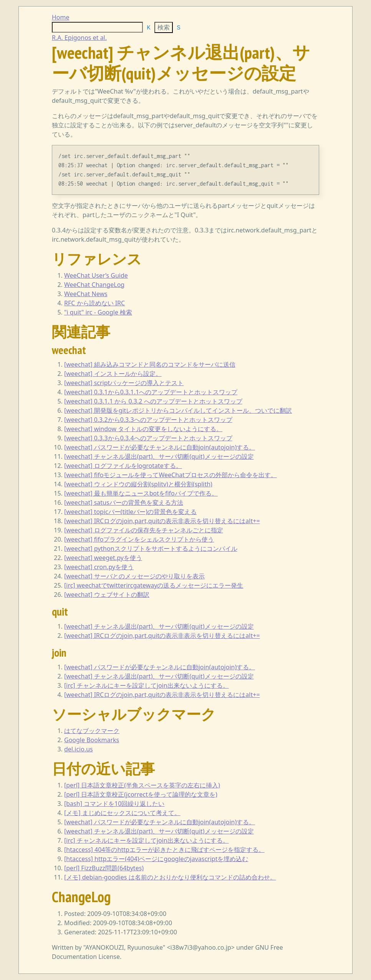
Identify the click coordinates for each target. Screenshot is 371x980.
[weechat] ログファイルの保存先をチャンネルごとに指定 (144, 530)
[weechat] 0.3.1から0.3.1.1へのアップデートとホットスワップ (151, 392)
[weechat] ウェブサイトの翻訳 (107, 595)
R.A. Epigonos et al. (79, 38)
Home (61, 17)
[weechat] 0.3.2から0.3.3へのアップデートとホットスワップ (148, 420)
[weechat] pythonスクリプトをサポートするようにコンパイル (151, 548)
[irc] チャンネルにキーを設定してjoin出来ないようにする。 (147, 685)
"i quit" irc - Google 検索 (98, 312)
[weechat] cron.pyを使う (99, 567)
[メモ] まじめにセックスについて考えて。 (122, 813)
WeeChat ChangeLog (94, 285)
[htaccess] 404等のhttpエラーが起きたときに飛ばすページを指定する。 (164, 850)
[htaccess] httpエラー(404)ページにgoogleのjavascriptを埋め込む (156, 859)
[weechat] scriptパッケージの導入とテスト (124, 383)
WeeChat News (86, 294)
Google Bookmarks (92, 740)
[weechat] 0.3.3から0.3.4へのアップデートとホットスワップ (148, 438)
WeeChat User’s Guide (96, 275)
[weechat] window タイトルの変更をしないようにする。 (143, 429)
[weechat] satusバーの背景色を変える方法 (124, 502)
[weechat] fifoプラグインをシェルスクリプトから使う (139, 539)
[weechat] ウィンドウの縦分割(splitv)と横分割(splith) (138, 484)
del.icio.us (79, 749)
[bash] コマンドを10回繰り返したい (114, 804)
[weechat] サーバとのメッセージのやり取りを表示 (134, 576)
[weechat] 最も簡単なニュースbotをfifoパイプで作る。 (141, 493)
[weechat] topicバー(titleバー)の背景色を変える (130, 512)
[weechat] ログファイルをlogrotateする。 (123, 466)
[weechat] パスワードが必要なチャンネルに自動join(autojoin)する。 (160, 447)
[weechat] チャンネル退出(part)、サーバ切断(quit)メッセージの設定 (159, 456)
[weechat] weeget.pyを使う (103, 558)
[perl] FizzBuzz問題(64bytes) (104, 868)
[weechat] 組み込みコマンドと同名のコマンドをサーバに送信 (150, 364)
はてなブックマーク (92, 731)
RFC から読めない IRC (94, 303)
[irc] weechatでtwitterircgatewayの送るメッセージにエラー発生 (154, 585)
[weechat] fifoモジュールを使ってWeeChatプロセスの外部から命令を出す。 (171, 475)
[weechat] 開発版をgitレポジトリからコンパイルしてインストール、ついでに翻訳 (178, 410)
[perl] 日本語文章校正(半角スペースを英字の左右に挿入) (142, 785)
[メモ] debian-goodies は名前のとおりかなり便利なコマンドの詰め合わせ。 (170, 877)
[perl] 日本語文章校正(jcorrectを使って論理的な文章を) (141, 794)
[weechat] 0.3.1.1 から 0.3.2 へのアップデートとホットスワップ (153, 401)
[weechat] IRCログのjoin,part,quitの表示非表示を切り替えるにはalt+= (162, 521)
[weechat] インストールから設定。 (113, 374)
